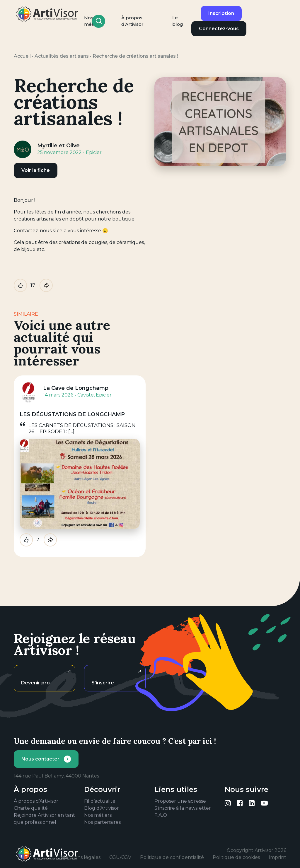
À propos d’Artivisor (132, 21)
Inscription (221, 13)
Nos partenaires (102, 822)
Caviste (86, 395)
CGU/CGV (120, 857)
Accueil (22, 56)
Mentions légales (81, 857)
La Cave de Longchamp (76, 388)
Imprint (277, 857)
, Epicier (103, 395)
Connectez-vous (219, 29)
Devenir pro (35, 683)
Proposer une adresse (180, 801)
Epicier (94, 152)
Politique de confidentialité (172, 857)
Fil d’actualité (100, 801)
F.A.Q (161, 815)
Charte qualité (31, 808)
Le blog (178, 21)
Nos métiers (98, 815)
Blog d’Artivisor (102, 808)
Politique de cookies (236, 857)
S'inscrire (103, 683)
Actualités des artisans (62, 56)
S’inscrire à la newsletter (183, 808)
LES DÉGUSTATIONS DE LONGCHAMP (72, 414)
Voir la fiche (36, 170)
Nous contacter (40, 759)
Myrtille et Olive (58, 146)
